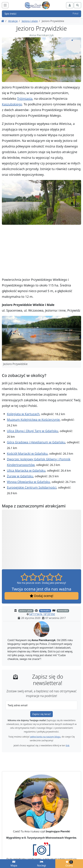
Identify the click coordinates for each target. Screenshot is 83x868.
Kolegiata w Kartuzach (23, 414)
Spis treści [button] (41, 14)
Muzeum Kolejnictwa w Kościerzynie (33, 420)
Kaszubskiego (12, 104)
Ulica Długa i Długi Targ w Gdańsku (32, 431)
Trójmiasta (25, 99)
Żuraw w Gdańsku (20, 476)
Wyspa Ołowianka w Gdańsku (28, 482)
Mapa (14, 864)
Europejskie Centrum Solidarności (32, 487)
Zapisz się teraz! (41, 714)
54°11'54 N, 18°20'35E (42, 614)
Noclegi (42, 864)
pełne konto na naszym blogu (45, 737)
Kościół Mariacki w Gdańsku (27, 453)
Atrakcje (13, 21)
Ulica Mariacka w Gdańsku (26, 470)
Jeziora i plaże (30, 21)
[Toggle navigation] (5, 5)
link (68, 745)
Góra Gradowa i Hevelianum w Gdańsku (36, 442)
